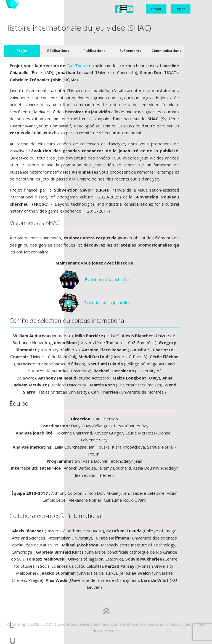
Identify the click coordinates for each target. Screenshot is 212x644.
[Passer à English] (181, 9)
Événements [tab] (130, 51)
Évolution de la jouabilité (94, 302)
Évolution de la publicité (94, 279)
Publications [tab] (94, 51)
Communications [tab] (166, 51)
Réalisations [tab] (58, 51)
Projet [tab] (22, 51)
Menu (44, 10)
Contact (156, 9)
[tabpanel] (94, 328)
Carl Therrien (79, 66)
